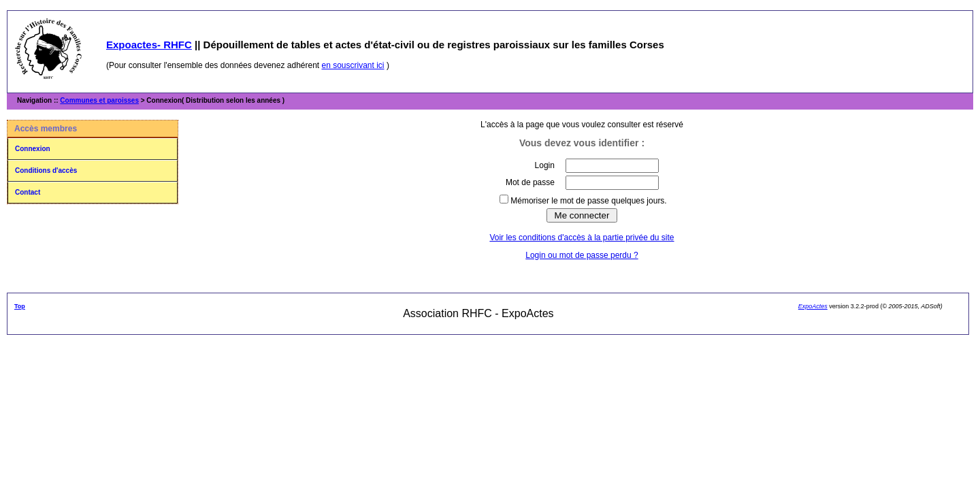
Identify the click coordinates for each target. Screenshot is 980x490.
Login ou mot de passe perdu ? (582, 255)
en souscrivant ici (353, 65)
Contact (28, 192)
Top (20, 306)
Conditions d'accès (46, 170)
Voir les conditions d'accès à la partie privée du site (582, 238)
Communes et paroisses (99, 100)
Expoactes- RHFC (149, 45)
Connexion (33, 149)
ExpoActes (813, 306)
